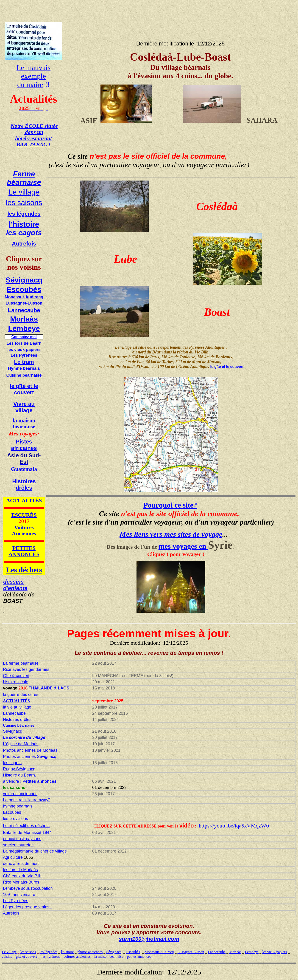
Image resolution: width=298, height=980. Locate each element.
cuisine (7, 956)
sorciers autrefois (19, 845)
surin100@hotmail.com (149, 939)
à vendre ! (30, 781)
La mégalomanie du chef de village (35, 851)
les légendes (24, 214)
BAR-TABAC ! (34, 144)
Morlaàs (24, 319)
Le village (24, 192)
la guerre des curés (21, 695)
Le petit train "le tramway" (26, 800)
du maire (30, 85)
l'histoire (24, 224)
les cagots (24, 233)
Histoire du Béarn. (19, 775)
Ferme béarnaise (24, 178)
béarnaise (24, 426)
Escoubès (24, 289)
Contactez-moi (24, 337)
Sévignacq (24, 280)
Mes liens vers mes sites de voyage (171, 534)
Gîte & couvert (16, 676)
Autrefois (24, 244)
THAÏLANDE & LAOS (49, 688)
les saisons (24, 203)
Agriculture (13, 857)
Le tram (24, 362)
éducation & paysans (22, 839)
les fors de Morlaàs (20, 870)
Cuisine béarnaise (24, 375)
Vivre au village (24, 407)
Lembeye (24, 328)
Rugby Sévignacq (19, 769)
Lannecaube (24, 310)
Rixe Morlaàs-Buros (21, 882)
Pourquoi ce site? (170, 505)
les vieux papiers (24, 350)
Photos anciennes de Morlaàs (30, 750)
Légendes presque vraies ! (27, 907)
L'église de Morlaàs (21, 744)
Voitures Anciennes (24, 530)
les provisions (15, 819)
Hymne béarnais (24, 368)
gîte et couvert (26, 956)
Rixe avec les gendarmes (26, 669)
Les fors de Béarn (24, 343)
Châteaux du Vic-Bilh (22, 876)
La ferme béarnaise (21, 663)
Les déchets (24, 570)
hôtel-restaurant (33, 138)
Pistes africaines (24, 445)
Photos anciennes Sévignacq (30, 757)
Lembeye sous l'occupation (28, 888)
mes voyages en (183, 546)
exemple (33, 76)
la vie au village (17, 707)
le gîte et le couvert (24, 389)
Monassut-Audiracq (24, 297)
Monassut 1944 (37, 833)
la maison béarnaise (109, 956)
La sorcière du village (24, 737)
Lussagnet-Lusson (24, 303)
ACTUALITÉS (24, 500)
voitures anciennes (20, 794)
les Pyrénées (51, 956)
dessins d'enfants (15, 585)
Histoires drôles (24, 484)
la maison (24, 420)
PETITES (24, 548)
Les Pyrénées (24, 355)
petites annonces (139, 956)
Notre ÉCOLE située (34, 126)
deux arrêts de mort (21, 864)
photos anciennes (90, 952)
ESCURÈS (24, 515)
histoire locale (16, 682)
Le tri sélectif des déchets (26, 826)
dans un (33, 132)
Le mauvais (33, 68)
